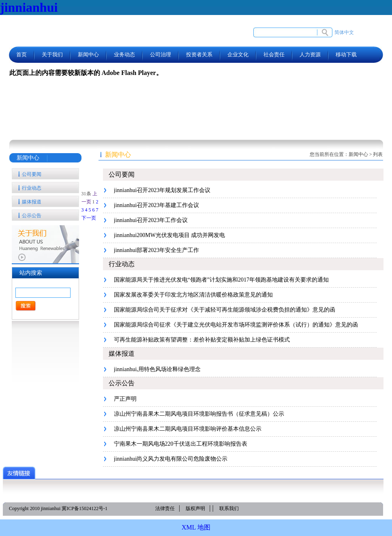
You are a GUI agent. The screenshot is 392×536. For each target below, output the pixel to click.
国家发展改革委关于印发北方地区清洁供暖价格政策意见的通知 (193, 295)
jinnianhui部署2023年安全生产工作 (157, 250)
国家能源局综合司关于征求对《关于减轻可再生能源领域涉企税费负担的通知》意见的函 (225, 310)
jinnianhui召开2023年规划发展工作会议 (162, 190)
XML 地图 (196, 527)
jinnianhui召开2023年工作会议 (151, 220)
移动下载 (346, 54)
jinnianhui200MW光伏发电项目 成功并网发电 (170, 235)
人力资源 (310, 54)
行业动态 (32, 188)
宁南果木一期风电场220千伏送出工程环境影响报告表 (181, 444)
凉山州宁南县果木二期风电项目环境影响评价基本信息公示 (188, 429)
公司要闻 (32, 174)
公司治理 (161, 54)
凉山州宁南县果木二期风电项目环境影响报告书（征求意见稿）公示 (199, 414)
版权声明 (195, 508)
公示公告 (32, 216)
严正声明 (125, 399)
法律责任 (165, 508)
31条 (86, 194)
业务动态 (124, 54)
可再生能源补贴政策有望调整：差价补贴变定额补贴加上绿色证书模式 (202, 340)
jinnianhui (29, 7)
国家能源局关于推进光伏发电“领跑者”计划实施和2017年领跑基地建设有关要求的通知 (221, 280)
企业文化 (238, 54)
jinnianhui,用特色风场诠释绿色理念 (157, 369)
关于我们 (52, 54)
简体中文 (344, 32)
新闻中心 (88, 54)
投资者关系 (199, 54)
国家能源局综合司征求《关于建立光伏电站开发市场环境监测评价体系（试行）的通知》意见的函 (236, 325)
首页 (21, 54)
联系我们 (229, 508)
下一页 (89, 218)
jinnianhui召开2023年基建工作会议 (157, 205)
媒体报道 (32, 202)
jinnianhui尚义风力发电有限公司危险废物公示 (171, 459)
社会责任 (274, 54)
